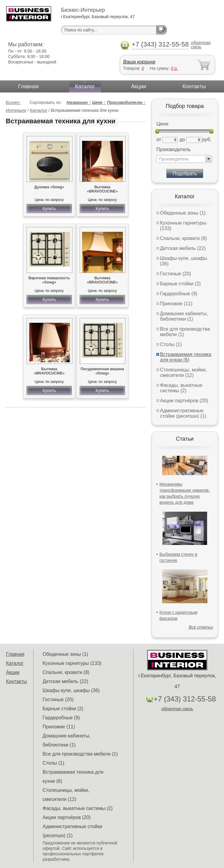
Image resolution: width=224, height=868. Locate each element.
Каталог (85, 86)
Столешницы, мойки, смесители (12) (183, 372)
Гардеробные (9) (179, 294)
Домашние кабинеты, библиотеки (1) (184, 316)
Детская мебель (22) (183, 248)
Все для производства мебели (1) (80, 754)
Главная (29, 86)
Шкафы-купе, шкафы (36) (71, 690)
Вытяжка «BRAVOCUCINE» (102, 189)
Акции (139, 86)
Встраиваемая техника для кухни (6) (186, 357)
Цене (99, 102)
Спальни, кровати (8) (183, 238)
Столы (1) (171, 344)
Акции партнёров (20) (184, 401)
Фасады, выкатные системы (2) (181, 388)
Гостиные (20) (176, 274)
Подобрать (185, 174)
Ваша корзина (139, 62)
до (182, 139)
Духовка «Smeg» (49, 187)
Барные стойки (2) (180, 284)
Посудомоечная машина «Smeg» (102, 371)
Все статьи (201, 627)
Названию (79, 102)
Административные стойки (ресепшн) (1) (183, 413)
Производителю (126, 102)
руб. (207, 139)
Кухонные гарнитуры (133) (72, 663)
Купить (49, 209)
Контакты (194, 86)
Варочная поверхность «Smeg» (49, 280)
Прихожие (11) (176, 304)
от (159, 139)
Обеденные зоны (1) (183, 213)
